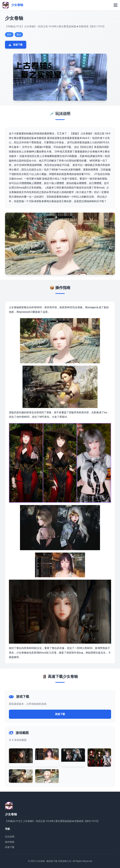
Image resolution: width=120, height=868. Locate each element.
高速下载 (16, 45)
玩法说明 (10, 837)
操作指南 (10, 842)
